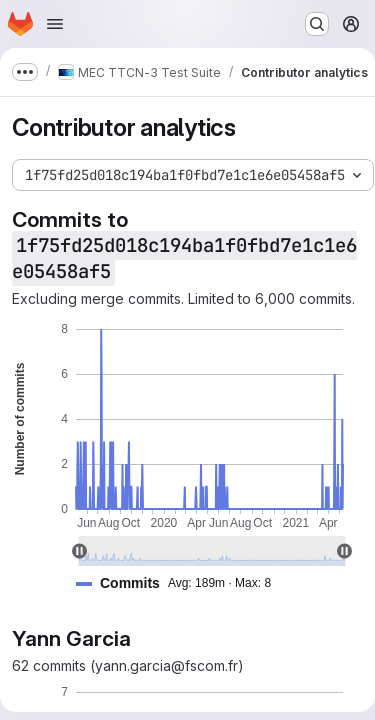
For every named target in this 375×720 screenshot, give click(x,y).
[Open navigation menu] (55, 24)
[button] (181, 583)
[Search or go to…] (317, 24)
